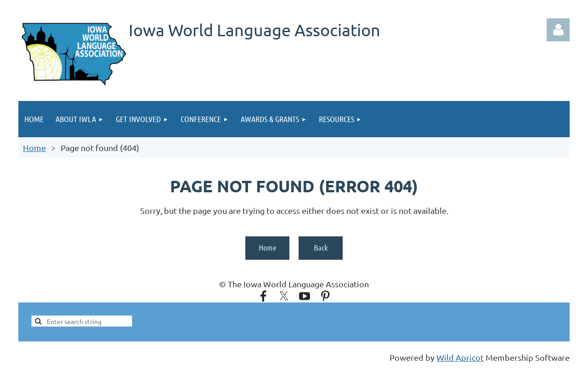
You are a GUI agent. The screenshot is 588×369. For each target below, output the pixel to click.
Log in (558, 30)
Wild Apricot (460, 357)
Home (34, 148)
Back (321, 247)
